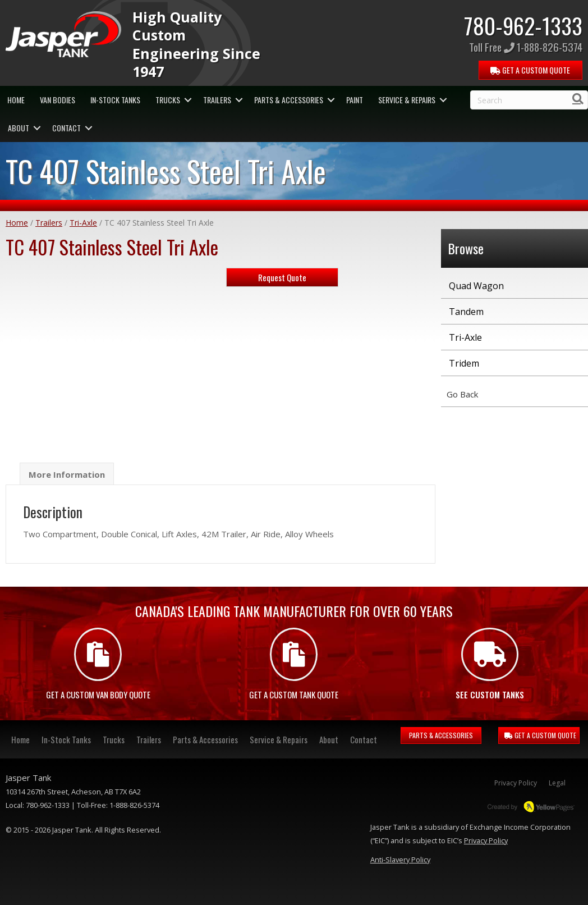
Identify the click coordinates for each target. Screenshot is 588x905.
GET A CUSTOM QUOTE (540, 735)
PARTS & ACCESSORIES (441, 735)
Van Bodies (58, 100)
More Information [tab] (67, 474)
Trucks (168, 100)
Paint (355, 100)
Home (16, 100)
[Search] (578, 99)
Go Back (462, 394)
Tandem (466, 312)
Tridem (464, 363)
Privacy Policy (516, 783)
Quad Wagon (476, 286)
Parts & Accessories (289, 100)
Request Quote (282, 277)
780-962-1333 (523, 25)
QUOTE (530, 70)
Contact (66, 128)
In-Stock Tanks (115, 100)
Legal (557, 783)
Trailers (217, 100)
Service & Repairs (407, 100)
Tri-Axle (83, 223)
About (19, 128)
